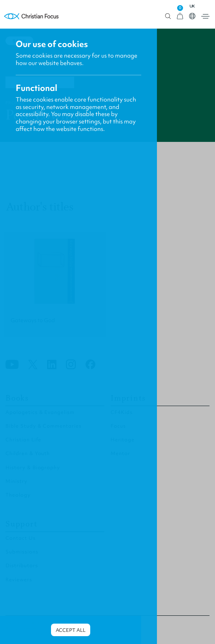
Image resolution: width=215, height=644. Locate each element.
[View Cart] (180, 16)
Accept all (71, 630)
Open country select (192, 16)
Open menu (205, 16)
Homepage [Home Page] (31, 16)
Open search (168, 16)
